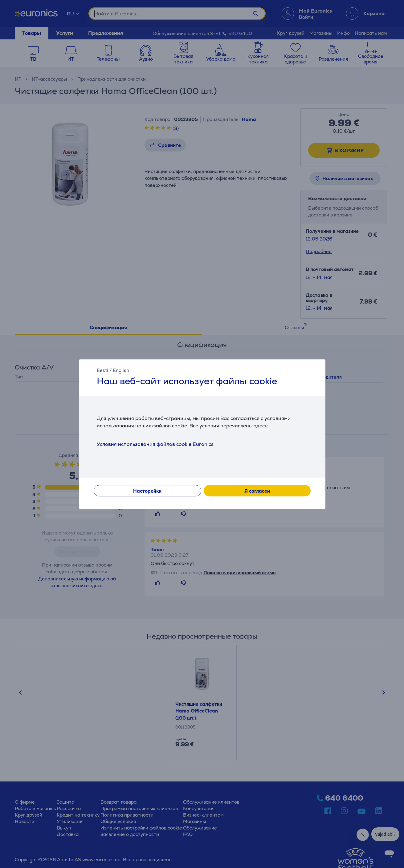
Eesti (102, 370)
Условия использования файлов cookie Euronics (155, 444)
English (121, 370)
